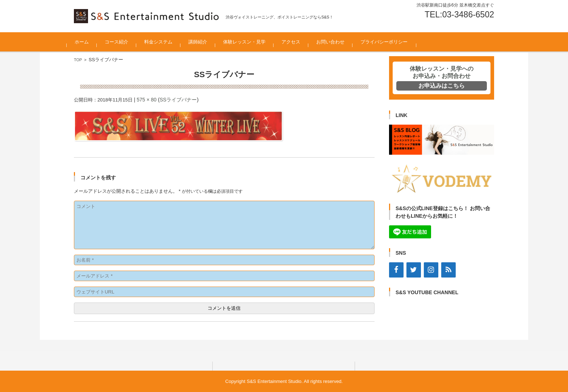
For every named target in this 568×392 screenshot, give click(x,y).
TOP (78, 60)
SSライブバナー (178, 100)
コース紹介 (124, 42)
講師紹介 (205, 42)
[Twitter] (414, 270)
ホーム (89, 42)
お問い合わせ (338, 42)
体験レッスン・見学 (252, 42)
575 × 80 (147, 100)
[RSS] (448, 270)
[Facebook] (396, 270)
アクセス (298, 42)
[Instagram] (431, 270)
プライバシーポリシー (391, 42)
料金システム (166, 42)
